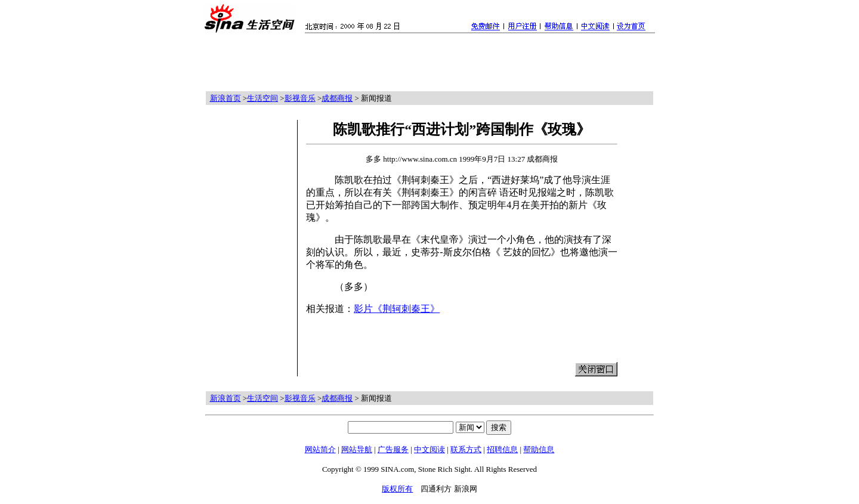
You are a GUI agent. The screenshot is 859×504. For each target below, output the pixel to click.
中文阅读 (429, 449)
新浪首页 (225, 98)
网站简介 (320, 449)
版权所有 (397, 489)
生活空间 (262, 98)
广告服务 (393, 449)
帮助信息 (539, 449)
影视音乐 (300, 98)
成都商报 (337, 98)
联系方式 (466, 449)
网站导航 (357, 449)
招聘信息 (502, 449)
